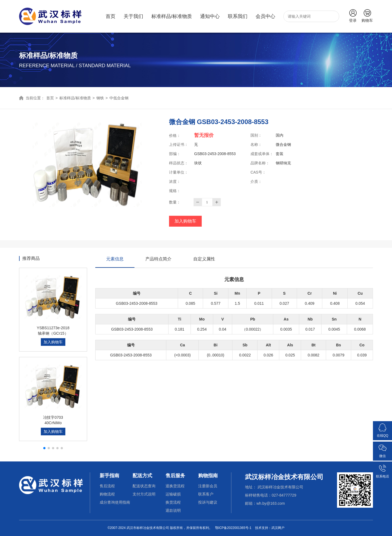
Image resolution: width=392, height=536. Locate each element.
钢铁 (100, 98)
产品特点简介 (158, 259)
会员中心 (265, 16)
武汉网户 (278, 528)
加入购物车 (185, 221)
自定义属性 (204, 259)
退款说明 (173, 510)
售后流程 (107, 486)
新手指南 (109, 476)
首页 (111, 16)
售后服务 (175, 476)
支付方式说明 (144, 494)
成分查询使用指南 (115, 502)
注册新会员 (208, 486)
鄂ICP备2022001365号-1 (233, 528)
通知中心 (210, 16)
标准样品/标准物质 (172, 16)
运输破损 (173, 494)
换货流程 (173, 502)
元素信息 (115, 262)
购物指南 (208, 476)
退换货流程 (175, 486)
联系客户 (206, 494)
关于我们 (133, 16)
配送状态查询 (144, 486)
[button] (44, 448)
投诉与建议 (208, 502)
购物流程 (107, 494)
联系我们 (238, 16)
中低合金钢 (119, 98)
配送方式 (142, 476)
